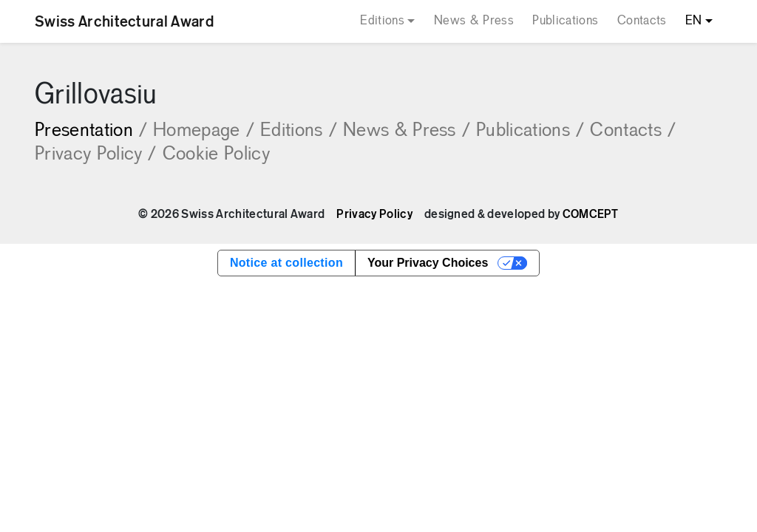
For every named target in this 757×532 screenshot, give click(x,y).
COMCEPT (591, 214)
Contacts (642, 21)
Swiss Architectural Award (124, 21)
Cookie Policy (216, 155)
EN (694, 21)
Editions (382, 21)
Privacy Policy (96, 155)
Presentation (91, 131)
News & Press (474, 21)
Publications (565, 21)
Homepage (204, 131)
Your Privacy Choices (428, 263)
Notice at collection (286, 263)
